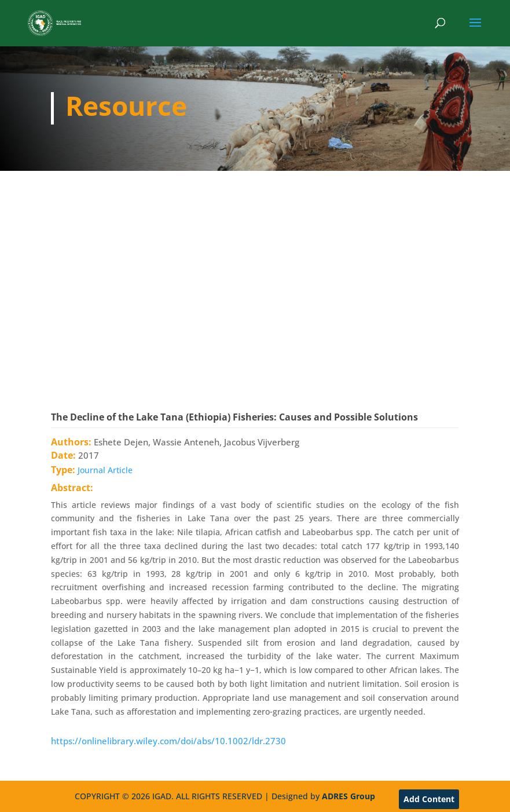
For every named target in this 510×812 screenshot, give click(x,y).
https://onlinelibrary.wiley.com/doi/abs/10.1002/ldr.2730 (168, 741)
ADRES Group (348, 796)
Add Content (429, 799)
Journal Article (105, 470)
